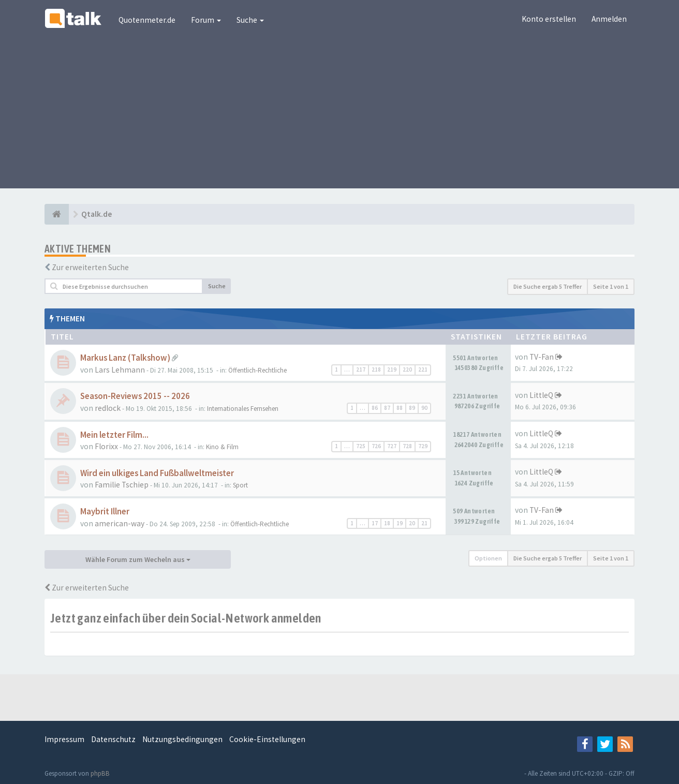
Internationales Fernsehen (243, 409)
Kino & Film (222, 447)
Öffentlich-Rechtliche (257, 370)
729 (423, 446)
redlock (108, 408)
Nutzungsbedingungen (182, 739)
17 (375, 523)
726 (376, 446)
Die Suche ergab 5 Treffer (548, 286)
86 (375, 408)
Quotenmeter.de (147, 20)
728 (407, 446)
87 (387, 408)
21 (424, 523)
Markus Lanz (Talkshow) (125, 358)
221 (423, 369)
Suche (250, 20)
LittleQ (541, 395)
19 (400, 523)
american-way (120, 523)
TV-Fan (542, 357)
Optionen (488, 558)
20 (412, 523)
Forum (206, 20)
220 (407, 369)
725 (361, 446)
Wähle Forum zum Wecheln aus (138, 559)
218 (376, 369)
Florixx (106, 446)
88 (400, 408)
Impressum (64, 739)
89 (412, 408)
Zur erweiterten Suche (90, 267)
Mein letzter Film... (114, 435)
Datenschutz (113, 739)
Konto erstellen (549, 19)
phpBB (100, 773)
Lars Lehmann (120, 370)
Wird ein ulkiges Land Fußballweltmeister (157, 473)
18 (387, 523)
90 (424, 408)
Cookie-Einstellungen (267, 739)
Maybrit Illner (105, 512)
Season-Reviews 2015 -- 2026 (135, 396)
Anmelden (609, 19)
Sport (240, 485)
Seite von (611, 286)
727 (392, 446)
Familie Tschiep (122, 485)
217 (361, 369)
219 (392, 369)
